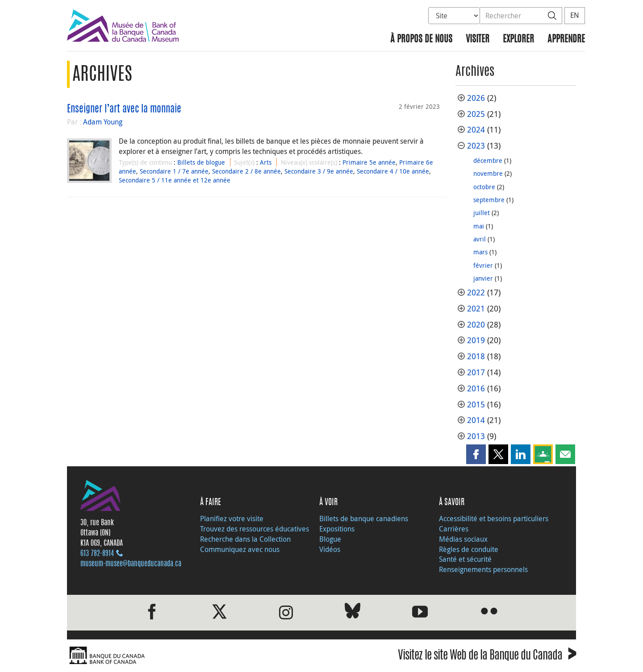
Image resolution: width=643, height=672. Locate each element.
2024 (476, 130)
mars (480, 252)
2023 (476, 146)
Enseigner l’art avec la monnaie (124, 109)
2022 (476, 292)
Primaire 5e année (369, 162)
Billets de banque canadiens (364, 519)
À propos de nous (421, 39)
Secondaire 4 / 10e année (393, 171)
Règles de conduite (469, 549)
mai (479, 226)
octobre (484, 187)
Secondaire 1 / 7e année (174, 171)
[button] (476, 454)
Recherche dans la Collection (245, 539)
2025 (476, 114)
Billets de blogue (201, 162)
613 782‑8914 (97, 554)
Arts (266, 162)
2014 (476, 420)
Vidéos (330, 549)
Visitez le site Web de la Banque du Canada (487, 657)
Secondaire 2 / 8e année (246, 171)
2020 (476, 325)
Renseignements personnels (483, 569)
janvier (483, 278)
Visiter (478, 39)
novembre (488, 173)
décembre (488, 160)
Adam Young (103, 122)
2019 (476, 340)
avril (480, 239)
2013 (476, 436)
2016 (476, 388)
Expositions (337, 529)
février (483, 265)
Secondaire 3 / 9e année (319, 171)
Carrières (454, 529)
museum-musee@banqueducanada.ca (131, 564)
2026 (476, 98)
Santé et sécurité (465, 559)
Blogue (330, 539)
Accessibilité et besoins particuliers (494, 519)
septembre (489, 200)
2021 (476, 309)
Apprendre (566, 39)
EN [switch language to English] (575, 15)
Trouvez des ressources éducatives (255, 529)
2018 (476, 356)
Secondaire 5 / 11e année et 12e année (175, 180)
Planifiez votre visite (232, 519)
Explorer (518, 39)
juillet (482, 213)
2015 (476, 404)
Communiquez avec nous (240, 549)
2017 (476, 372)
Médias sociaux (463, 539)
